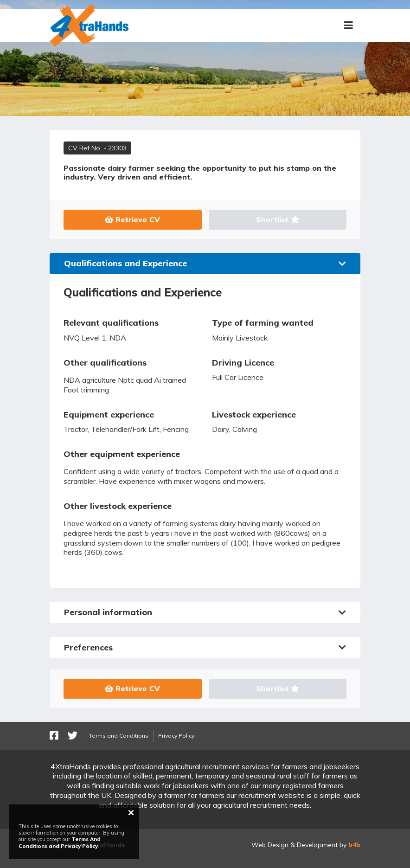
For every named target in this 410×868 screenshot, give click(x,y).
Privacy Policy (176, 736)
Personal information (205, 612)
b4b (354, 845)
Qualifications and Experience (205, 263)
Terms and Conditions (119, 736)
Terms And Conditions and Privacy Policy (60, 842)
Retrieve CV (132, 219)
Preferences (205, 647)
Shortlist (278, 219)
